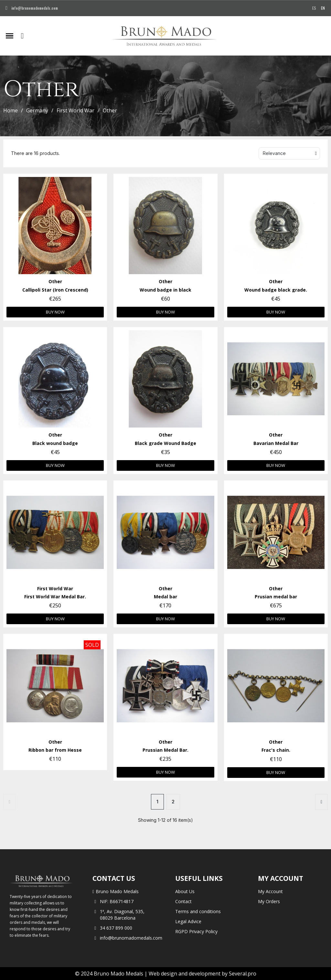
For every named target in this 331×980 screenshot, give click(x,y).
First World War (75, 110)
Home (11, 110)
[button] (22, 36)
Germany (37, 110)
